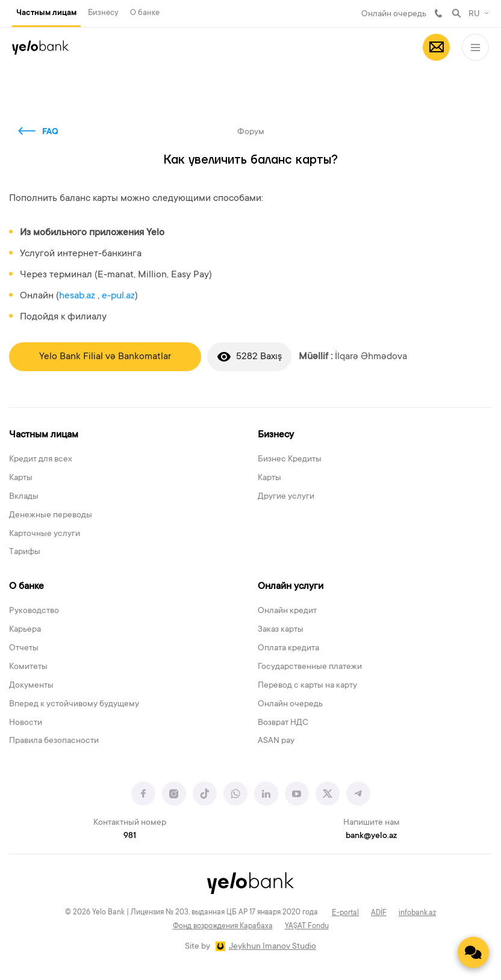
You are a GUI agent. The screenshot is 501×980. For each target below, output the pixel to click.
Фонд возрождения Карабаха (223, 926)
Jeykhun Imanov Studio (272, 947)
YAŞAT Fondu (307, 926)
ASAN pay (276, 741)
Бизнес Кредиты (290, 460)
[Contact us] (473, 952)
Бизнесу (103, 13)
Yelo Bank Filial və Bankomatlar (105, 357)
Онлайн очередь (394, 14)
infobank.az (417, 913)
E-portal (345, 913)
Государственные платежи (310, 667)
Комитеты (28, 667)
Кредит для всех (41, 460)
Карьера (25, 630)
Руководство (34, 611)
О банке (145, 13)
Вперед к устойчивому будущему (74, 704)
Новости (26, 723)
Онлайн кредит (287, 611)
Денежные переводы (51, 516)
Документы (31, 686)
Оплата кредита (288, 649)
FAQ (50, 132)
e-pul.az (118, 296)
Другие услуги (286, 497)
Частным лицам (46, 13)
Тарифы (25, 552)
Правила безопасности (54, 741)
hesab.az (77, 296)
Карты (21, 478)
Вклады (24, 497)
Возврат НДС (283, 723)
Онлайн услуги (291, 587)
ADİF (379, 913)
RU (474, 14)
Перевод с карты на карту (307, 686)
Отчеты (24, 649)
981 (438, 13)
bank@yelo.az (371, 836)
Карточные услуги (45, 534)
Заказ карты (281, 630)
